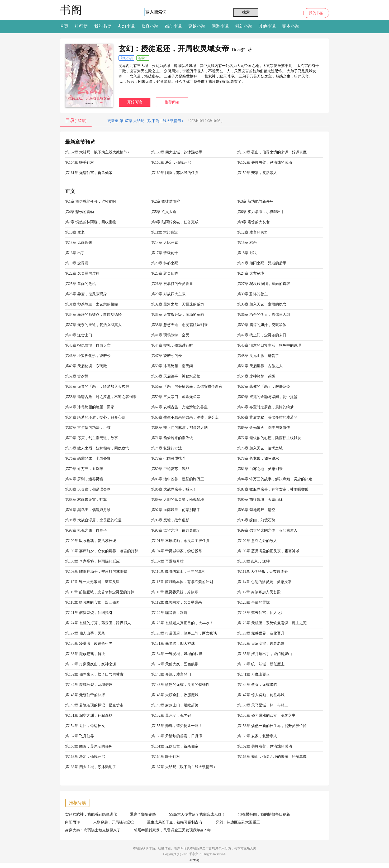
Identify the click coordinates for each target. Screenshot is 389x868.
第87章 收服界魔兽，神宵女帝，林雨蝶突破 (273, 489)
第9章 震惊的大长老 (253, 222)
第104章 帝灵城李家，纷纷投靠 (177, 551)
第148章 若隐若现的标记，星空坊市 (94, 705)
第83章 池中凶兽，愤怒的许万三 (178, 479)
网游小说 (220, 26)
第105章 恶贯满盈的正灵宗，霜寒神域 (268, 551)
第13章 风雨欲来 (79, 243)
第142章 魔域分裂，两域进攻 (89, 685)
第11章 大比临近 (165, 232)
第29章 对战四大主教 (168, 294)
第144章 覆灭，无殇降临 (257, 685)
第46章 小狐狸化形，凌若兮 (88, 356)
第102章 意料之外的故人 (257, 541)
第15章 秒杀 (247, 243)
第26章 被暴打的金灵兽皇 (172, 284)
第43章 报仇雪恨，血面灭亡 (88, 345)
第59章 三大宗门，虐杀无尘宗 (176, 397)
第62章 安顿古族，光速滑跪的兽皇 (179, 407)
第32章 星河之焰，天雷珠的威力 (178, 304)
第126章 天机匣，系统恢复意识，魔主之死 (272, 623)
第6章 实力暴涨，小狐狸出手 (261, 212)
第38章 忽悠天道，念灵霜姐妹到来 (179, 325)
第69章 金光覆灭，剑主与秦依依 (264, 428)
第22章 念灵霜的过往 (82, 273)
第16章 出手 (75, 253)
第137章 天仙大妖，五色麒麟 (175, 664)
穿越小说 (197, 26)
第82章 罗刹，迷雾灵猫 (84, 479)
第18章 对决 (247, 253)
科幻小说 (244, 26)
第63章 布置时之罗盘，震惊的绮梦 (265, 407)
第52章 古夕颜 (77, 376)
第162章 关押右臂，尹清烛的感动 (265, 163)
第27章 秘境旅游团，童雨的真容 (264, 284)
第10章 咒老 (75, 232)
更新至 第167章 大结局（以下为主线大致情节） (146, 121)
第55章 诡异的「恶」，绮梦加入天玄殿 (97, 387)
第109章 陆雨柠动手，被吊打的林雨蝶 (96, 572)
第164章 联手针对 (80, 163)
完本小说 (291, 26)
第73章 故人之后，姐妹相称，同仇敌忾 (97, 448)
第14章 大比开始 (165, 243)
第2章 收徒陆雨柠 (166, 202)
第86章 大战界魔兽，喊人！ (174, 489)
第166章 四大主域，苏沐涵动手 (177, 152)
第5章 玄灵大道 (164, 212)
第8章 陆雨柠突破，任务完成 (175, 222)
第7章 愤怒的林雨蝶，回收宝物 (91, 222)
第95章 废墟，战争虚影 (170, 520)
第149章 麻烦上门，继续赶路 (175, 705)
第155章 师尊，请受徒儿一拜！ (177, 726)
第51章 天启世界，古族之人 (260, 366)
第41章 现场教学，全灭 (170, 335)
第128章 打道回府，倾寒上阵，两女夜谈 (184, 633)
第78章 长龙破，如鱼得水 (258, 459)
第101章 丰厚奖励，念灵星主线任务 (180, 541)
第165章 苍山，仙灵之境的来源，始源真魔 (272, 152)
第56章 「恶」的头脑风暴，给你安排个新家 (187, 387)
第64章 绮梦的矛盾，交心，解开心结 (95, 417)
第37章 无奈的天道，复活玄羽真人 (93, 325)
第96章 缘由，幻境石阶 (256, 520)
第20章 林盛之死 (165, 263)
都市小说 (173, 26)
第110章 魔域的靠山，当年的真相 (178, 572)
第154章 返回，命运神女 (85, 726)
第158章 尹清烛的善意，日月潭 (177, 736)
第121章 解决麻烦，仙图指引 (89, 613)
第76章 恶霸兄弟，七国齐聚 (88, 459)
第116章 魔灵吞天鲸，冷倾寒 (175, 592)
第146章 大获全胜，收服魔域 (175, 695)
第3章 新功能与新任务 (255, 202)
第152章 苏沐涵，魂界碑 (171, 716)
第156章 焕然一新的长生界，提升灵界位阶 (272, 726)
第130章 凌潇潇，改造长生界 (89, 644)
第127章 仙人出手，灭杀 (85, 633)
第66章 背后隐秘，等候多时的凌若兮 (267, 417)
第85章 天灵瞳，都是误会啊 (88, 489)
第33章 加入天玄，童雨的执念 (262, 304)
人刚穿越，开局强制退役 (113, 822)
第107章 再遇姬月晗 (167, 561)
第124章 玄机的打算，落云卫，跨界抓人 (98, 623)
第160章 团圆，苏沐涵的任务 (175, 173)
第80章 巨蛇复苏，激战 (170, 469)
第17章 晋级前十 (165, 253)
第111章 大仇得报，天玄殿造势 (262, 572)
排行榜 (81, 26)
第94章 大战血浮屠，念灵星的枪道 (93, 520)
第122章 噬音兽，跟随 (169, 613)
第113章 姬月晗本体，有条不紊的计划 (182, 582)
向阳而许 (73, 822)
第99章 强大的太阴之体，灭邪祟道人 (267, 530)
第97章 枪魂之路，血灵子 (86, 530)
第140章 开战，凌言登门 (171, 674)
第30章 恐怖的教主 (253, 294)
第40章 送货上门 (79, 335)
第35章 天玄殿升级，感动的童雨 (178, 315)
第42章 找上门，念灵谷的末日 (262, 335)
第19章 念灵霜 (77, 263)
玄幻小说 (126, 26)
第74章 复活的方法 (167, 448)
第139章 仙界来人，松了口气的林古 (94, 674)
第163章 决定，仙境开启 (171, 163)
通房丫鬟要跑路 (143, 814)
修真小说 (150, 26)
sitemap (194, 860)
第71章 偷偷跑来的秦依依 (172, 438)
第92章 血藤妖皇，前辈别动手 (176, 510)
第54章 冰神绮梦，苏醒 (256, 376)
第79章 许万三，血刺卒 (84, 469)
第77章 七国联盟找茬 (168, 459)
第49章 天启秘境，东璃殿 (86, 366)
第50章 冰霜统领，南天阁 (172, 366)
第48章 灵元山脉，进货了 (258, 356)
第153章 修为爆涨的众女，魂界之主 (266, 716)
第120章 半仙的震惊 (253, 602)
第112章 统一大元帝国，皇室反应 (92, 582)
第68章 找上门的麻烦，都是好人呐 (179, 428)
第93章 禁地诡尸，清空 (256, 510)
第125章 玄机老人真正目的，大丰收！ (182, 623)
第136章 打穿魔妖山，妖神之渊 (91, 664)
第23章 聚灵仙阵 (165, 273)
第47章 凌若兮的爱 (167, 356)
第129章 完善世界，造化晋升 (261, 633)
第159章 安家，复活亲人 (257, 173)
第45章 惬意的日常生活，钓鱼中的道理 (269, 345)
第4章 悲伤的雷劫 (80, 212)
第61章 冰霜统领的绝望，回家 (90, 407)
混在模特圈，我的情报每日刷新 (264, 814)
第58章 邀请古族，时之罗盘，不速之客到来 (101, 397)
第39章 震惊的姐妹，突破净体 (262, 325)
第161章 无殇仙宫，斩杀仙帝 (89, 173)
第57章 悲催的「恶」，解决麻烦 (264, 387)
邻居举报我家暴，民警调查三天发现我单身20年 (173, 830)
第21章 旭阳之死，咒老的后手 (262, 263)
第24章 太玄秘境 (251, 273)
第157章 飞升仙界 (80, 736)
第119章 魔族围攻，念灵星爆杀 (177, 602)
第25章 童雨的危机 (80, 284)
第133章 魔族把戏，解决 (85, 654)
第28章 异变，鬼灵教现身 (86, 294)
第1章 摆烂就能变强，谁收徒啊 (91, 202)
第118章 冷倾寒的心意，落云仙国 (92, 602)
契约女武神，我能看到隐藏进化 (91, 814)
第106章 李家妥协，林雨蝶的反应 (92, 561)
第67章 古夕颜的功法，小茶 (88, 428)
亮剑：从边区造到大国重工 (238, 822)
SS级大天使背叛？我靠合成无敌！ (197, 814)
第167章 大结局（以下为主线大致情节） (98, 152)
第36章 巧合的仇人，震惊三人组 (264, 315)
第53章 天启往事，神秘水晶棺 (176, 376)
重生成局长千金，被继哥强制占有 (175, 822)
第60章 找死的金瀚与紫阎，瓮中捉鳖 (267, 397)
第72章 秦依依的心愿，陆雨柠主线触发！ (271, 438)
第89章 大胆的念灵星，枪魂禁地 (178, 500)
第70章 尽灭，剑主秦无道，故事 (92, 438)
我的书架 (316, 13)
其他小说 (267, 26)
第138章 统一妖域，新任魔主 (261, 664)
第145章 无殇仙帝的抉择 (85, 695)
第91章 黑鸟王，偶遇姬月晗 (88, 510)
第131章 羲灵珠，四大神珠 (173, 644)
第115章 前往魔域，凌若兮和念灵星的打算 (100, 592)
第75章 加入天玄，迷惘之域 (260, 448)
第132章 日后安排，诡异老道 (261, 644)
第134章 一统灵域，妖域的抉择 (177, 654)
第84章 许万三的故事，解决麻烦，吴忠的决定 (275, 479)
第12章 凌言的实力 (253, 232)
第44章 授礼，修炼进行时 (172, 345)
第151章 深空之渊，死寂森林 (89, 716)
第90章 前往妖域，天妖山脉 (260, 500)
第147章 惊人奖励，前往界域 (261, 695)
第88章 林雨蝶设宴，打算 (86, 500)
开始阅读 (135, 102)
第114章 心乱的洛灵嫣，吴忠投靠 (264, 582)
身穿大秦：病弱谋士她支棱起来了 (93, 830)
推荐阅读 (172, 102)
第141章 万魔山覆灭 (253, 674)
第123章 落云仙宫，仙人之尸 (261, 613)
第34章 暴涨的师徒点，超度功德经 (93, 315)
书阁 (71, 10)
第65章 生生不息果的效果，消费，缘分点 (185, 417)
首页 (64, 26)
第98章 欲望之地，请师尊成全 (176, 530)
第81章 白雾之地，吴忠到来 (260, 469)
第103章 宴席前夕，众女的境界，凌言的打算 (102, 551)
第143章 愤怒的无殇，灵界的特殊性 (180, 685)
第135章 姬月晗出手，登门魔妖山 (265, 654)
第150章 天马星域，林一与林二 (263, 705)
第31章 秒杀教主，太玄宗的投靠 (92, 304)
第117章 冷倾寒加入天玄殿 (259, 592)
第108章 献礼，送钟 (253, 561)
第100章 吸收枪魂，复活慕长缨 (91, 541)
